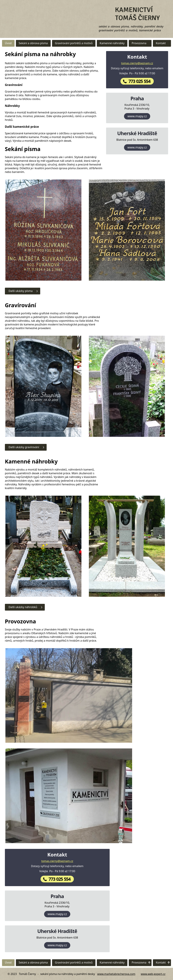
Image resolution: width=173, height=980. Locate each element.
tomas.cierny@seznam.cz (137, 63)
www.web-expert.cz (153, 974)
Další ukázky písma (21, 291)
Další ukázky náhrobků (23, 607)
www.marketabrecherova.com (116, 974)
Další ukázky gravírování (24, 447)
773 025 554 (139, 81)
